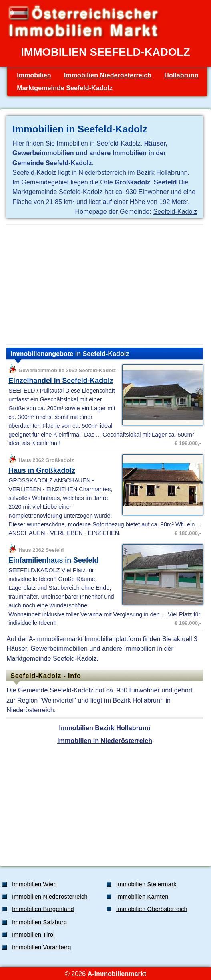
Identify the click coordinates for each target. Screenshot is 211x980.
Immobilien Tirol (33, 935)
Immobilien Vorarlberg (42, 947)
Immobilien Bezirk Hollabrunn (105, 728)
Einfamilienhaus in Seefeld (53, 560)
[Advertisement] (105, 285)
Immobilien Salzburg (39, 922)
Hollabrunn (181, 75)
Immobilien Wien (34, 884)
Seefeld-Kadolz (175, 211)
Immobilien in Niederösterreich (105, 741)
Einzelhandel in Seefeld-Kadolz (61, 381)
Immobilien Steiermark (146, 884)
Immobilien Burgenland (43, 909)
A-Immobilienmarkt (117, 974)
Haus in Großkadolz (42, 470)
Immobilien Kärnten (142, 897)
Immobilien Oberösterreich (152, 909)
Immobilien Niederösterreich (108, 75)
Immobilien (34, 75)
